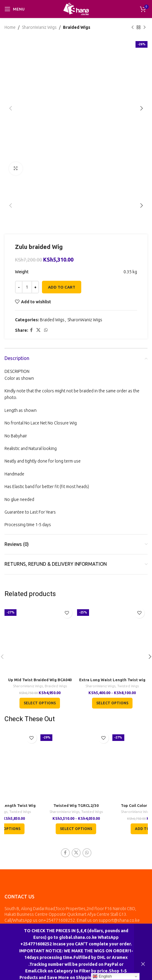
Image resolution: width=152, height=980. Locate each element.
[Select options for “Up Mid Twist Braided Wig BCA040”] (40, 703)
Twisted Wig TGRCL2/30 (76, 805)
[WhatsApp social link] (46, 330)
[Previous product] (133, 27)
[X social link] (38, 330)
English (102, 976)
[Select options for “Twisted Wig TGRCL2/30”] (76, 829)
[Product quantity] (27, 287)
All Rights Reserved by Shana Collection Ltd (58, 946)
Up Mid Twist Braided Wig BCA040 (40, 680)
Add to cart (62, 287)
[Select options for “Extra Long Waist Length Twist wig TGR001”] (112, 703)
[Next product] (145, 27)
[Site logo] (76, 9)
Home (10, 27)
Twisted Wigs (128, 686)
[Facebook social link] (31, 330)
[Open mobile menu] (15, 9)
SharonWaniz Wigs (39, 27)
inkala (125, 946)
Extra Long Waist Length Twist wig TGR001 (112, 682)
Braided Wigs (77, 27)
